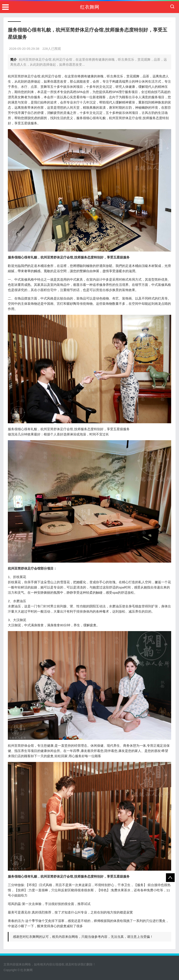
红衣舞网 (90, 7)
